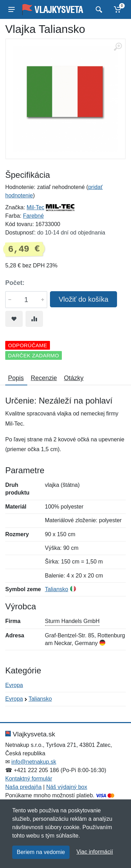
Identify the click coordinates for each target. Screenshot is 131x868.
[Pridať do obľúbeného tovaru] (14, 319)
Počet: (15, 283)
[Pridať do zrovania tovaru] (34, 319)
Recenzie (44, 378)
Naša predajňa (23, 787)
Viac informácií (95, 852)
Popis (16, 378)
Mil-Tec (35, 207)
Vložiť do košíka (83, 299)
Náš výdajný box (67, 787)
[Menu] (12, 9)
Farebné (34, 216)
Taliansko (57, 589)
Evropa (14, 685)
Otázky (74, 378)
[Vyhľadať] (98, 9)
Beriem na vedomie (41, 852)
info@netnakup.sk (34, 762)
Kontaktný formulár (29, 779)
